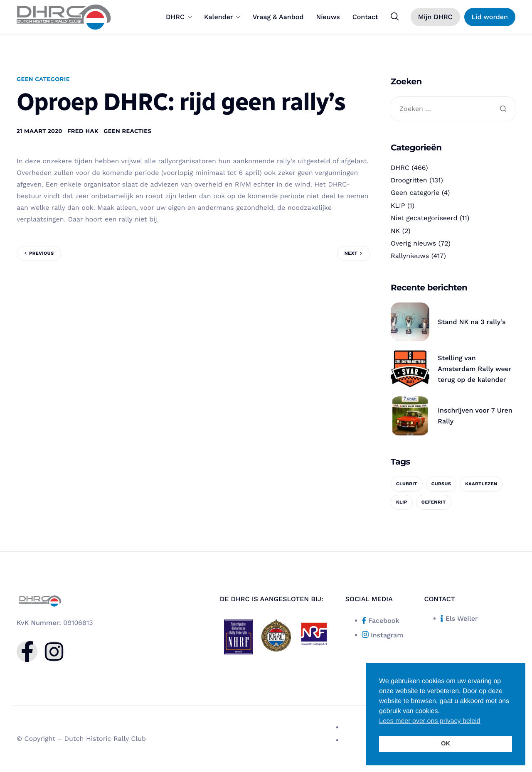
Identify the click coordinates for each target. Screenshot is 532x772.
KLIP (398, 205)
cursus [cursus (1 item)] (441, 484)
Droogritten (409, 180)
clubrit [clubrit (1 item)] (407, 484)
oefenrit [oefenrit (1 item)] (434, 502)
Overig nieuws (413, 243)
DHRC (179, 17)
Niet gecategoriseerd (424, 218)
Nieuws (328, 17)
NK (395, 231)
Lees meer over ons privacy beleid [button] (430, 721)
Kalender (222, 17)
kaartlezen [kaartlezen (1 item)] (481, 484)
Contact (365, 17)
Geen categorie (43, 79)
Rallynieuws (410, 256)
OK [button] (446, 744)
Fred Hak (83, 131)
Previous (41, 253)
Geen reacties (127, 131)
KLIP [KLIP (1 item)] (402, 502)
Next (351, 253)
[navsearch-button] (395, 17)
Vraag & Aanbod (278, 17)
